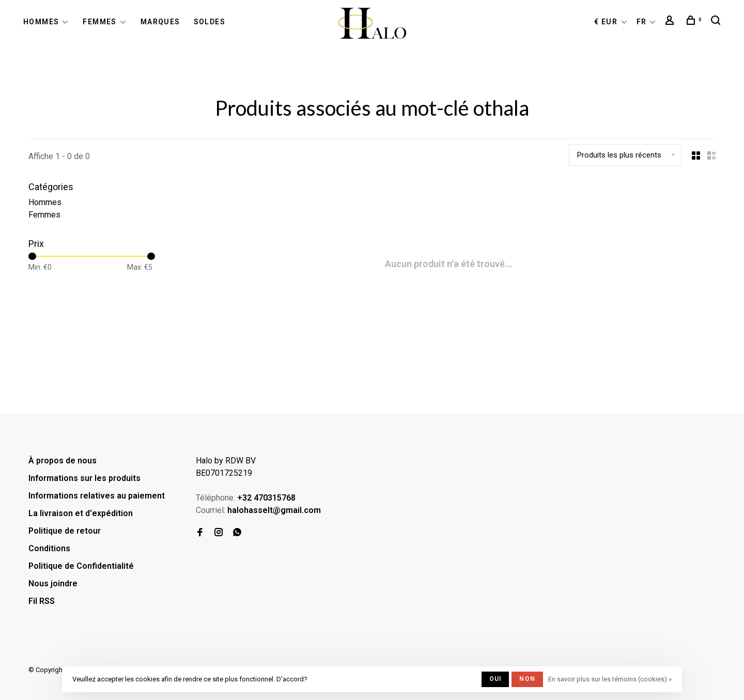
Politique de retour (65, 531)
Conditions (49, 548)
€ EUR (607, 22)
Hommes (41, 22)
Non (527, 679)
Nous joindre (53, 584)
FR (642, 22)
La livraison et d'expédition (81, 513)
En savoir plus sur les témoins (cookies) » (610, 679)
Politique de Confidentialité (81, 566)
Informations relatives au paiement (97, 496)
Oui (495, 679)
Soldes (210, 22)
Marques (160, 22)
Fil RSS (42, 601)
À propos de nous (63, 461)
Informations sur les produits (84, 478)
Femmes (99, 22)
